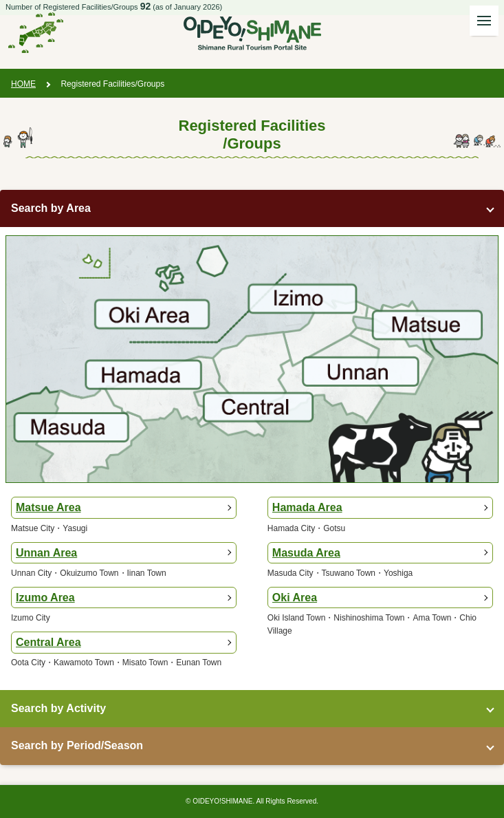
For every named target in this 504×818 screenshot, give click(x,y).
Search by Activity (58, 708)
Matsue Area (48, 507)
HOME (23, 84)
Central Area (48, 642)
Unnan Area (46, 553)
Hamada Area (307, 507)
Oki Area (295, 598)
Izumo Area (45, 598)
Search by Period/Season (77, 745)
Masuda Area (306, 553)
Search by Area (51, 208)
